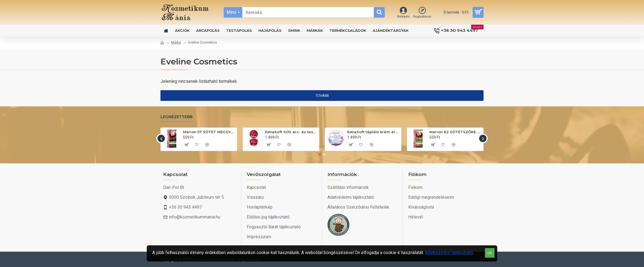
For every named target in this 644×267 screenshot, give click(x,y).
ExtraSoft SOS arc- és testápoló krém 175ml (291, 132)
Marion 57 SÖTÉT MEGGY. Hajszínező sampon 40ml (209, 132)
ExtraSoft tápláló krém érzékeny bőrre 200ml (373, 132)
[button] (161, 139)
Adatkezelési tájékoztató (449, 253)
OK (490, 253)
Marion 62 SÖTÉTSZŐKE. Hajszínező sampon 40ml (455, 132)
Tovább (322, 96)
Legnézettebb (176, 117)
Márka (176, 42)
